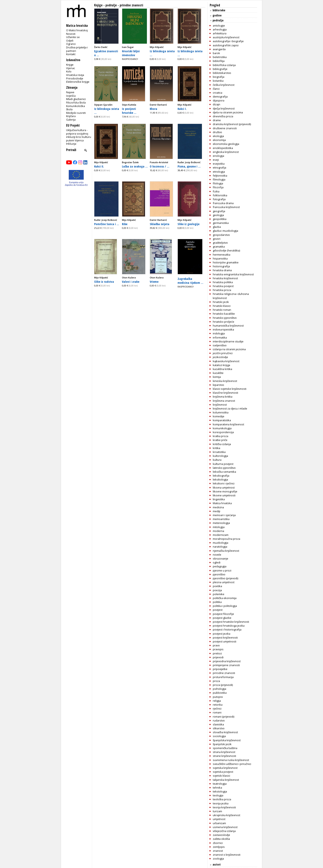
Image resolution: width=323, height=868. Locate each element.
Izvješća (71, 96)
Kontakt (71, 54)
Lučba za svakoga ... (135, 166)
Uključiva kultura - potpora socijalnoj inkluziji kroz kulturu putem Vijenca (79, 135)
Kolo (69, 71)
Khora (153, 109)
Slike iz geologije (188, 224)
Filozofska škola (76, 102)
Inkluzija (71, 144)
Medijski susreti (76, 113)
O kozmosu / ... (160, 166)
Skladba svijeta (160, 224)
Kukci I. (182, 109)
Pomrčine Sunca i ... (107, 224)
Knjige (70, 65)
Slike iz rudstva (104, 282)
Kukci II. (99, 166)
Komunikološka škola (75, 108)
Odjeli (70, 41)
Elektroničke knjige (78, 82)
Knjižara (71, 116)
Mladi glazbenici (76, 99)
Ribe (125, 224)
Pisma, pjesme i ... (189, 166)
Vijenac (71, 68)
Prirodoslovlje (75, 78)
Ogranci (71, 44)
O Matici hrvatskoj (77, 30)
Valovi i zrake (131, 282)
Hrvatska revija (75, 75)
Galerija (71, 120)
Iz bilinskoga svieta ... (162, 53)
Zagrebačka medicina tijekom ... (190, 281)
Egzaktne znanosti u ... (106, 53)
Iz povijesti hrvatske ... (129, 111)
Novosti (71, 34)
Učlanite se (73, 37)
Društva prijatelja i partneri (77, 49)
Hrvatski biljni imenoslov (131, 53)
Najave (70, 92)
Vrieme (154, 282)
